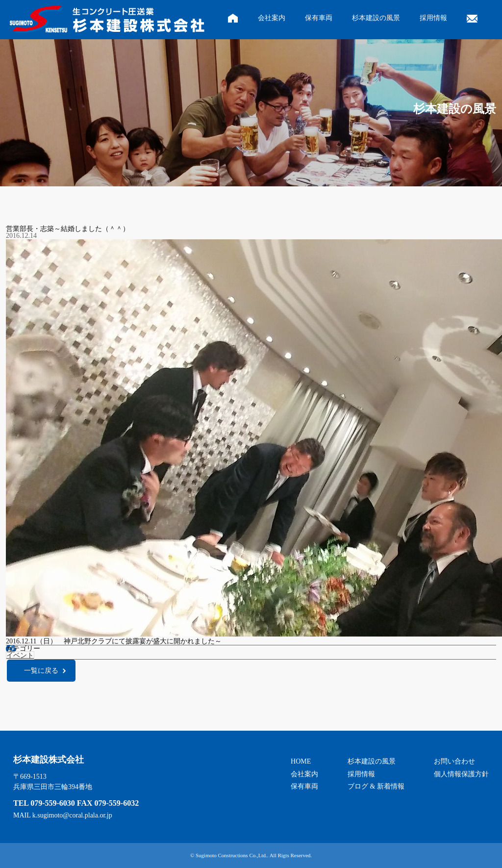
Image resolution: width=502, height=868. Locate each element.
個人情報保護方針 (461, 774)
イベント (20, 655)
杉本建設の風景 (376, 18)
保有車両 (319, 18)
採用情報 (433, 18)
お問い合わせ (454, 761)
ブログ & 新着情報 (376, 786)
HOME (301, 761)
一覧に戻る (41, 671)
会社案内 (272, 18)
